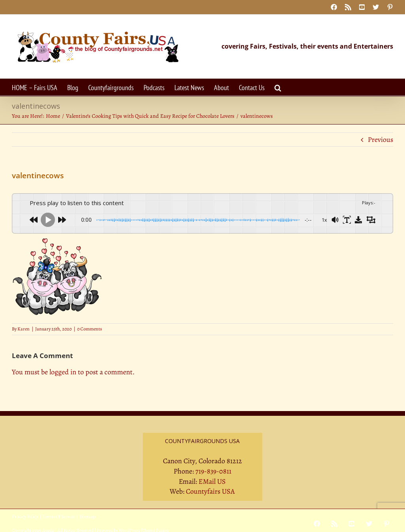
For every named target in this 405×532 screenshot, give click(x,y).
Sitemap (87, 517)
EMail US (212, 481)
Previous (380, 140)
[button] (278, 87)
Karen (24, 329)
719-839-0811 (213, 471)
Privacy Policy (25, 517)
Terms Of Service (59, 517)
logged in (63, 372)
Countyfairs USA (210, 491)
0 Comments (90, 329)
